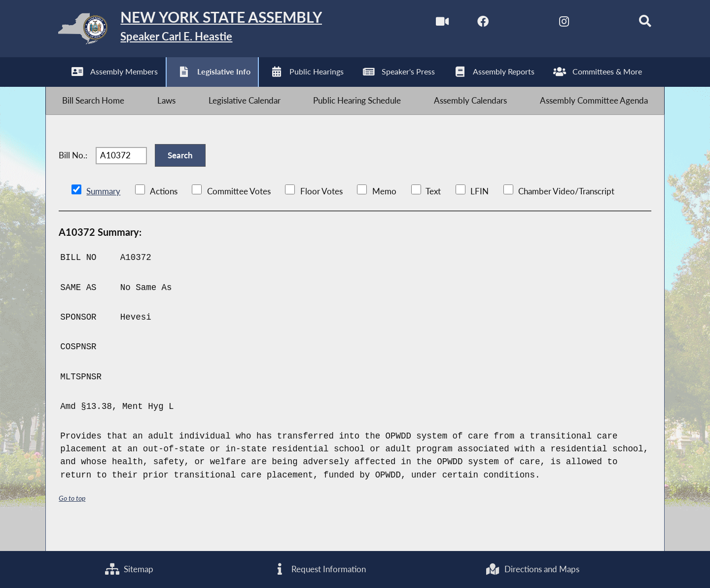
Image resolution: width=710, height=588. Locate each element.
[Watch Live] (426, 24)
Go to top (73, 517)
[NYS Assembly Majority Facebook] (468, 24)
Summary (103, 210)
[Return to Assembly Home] (202, 31)
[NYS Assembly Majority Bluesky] (592, 24)
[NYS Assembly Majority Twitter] (510, 24)
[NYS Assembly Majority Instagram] (551, 24)
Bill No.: (73, 170)
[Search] (634, 24)
